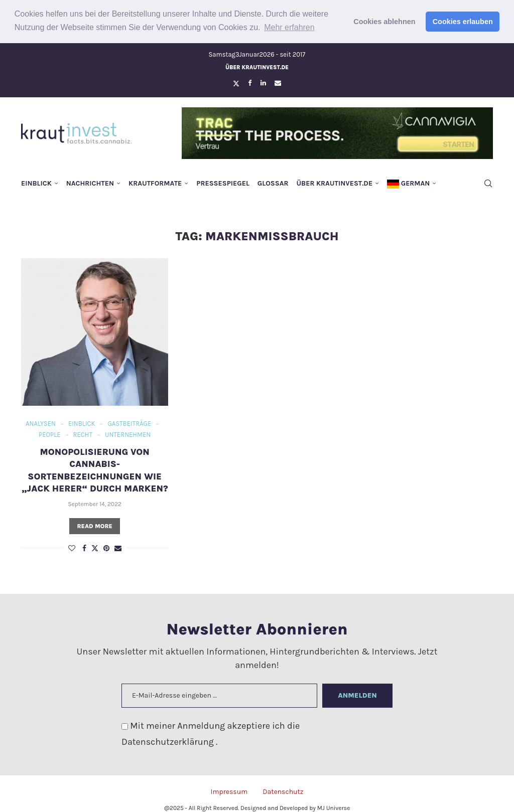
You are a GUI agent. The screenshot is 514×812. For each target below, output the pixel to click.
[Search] (488, 183)
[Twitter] (236, 82)
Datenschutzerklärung (169, 741)
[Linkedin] (263, 82)
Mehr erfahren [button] (289, 27)
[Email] (278, 82)
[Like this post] (72, 547)
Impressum (229, 791)
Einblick (36, 182)
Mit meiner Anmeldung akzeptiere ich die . (211, 733)
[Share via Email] (118, 547)
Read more (94, 525)
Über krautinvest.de (257, 66)
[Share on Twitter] (95, 547)
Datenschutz (283, 791)
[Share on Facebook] (84, 547)
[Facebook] (250, 82)
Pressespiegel (223, 182)
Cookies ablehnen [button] (384, 22)
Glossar (273, 182)
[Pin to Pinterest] (106, 547)
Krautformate (155, 182)
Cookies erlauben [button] (463, 22)
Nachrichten (90, 182)
